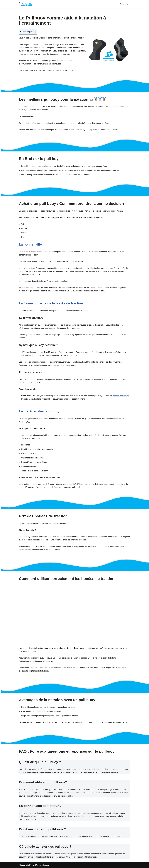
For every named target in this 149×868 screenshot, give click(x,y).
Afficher (32, 32)
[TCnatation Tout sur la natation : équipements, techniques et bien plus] (26, 4)
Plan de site (125, 4)
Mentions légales (42, 865)
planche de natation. (121, 396)
